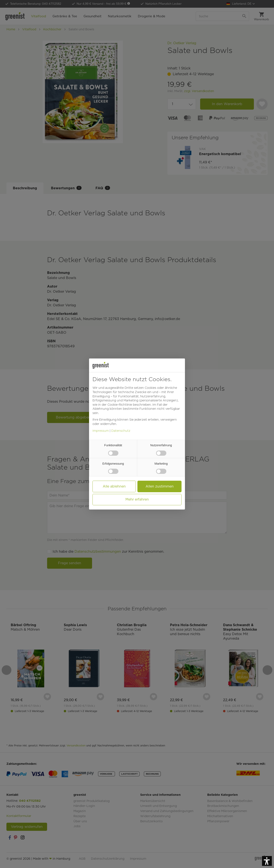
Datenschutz (121, 431)
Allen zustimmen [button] (160, 486)
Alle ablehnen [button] (114, 486)
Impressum (101, 431)
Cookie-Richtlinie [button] (120, 405)
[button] (267, 861)
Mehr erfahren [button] (137, 499)
